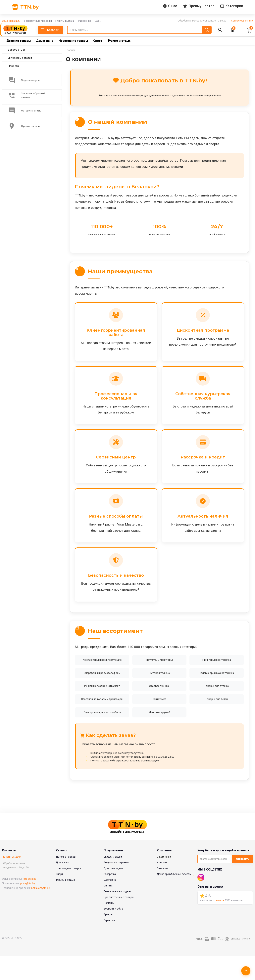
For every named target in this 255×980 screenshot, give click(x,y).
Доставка (110, 904)
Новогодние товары (73, 41)
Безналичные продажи (38, 21)
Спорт (98, 41)
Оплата (108, 909)
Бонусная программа (116, 886)
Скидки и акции (11, 21)
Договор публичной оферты (174, 898)
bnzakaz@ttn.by (40, 912)
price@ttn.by (28, 907)
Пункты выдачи (65, 21)
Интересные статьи (20, 58)
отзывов (219, 924)
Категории (233, 6)
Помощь (109, 927)
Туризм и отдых (119, 41)
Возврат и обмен (114, 933)
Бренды (108, 938)
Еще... (98, 21)
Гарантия (109, 944)
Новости (13, 66)
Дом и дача (45, 41)
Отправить (243, 883)
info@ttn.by (30, 903)
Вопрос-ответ (17, 50)
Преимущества (202, 6)
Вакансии (162, 892)
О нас (175, 6)
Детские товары (19, 41)
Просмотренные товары (119, 921)
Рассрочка (85, 21)
